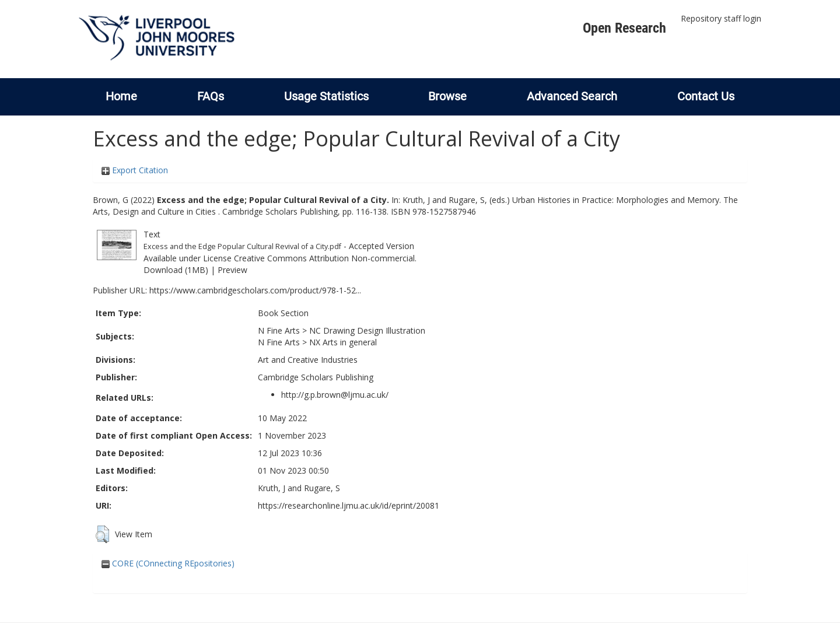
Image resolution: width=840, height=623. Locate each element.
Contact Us (706, 96)
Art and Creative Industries (308, 360)
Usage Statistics (326, 96)
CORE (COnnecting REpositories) (168, 563)
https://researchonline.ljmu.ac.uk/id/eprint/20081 (349, 505)
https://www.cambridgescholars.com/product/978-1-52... (255, 290)
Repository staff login (721, 18)
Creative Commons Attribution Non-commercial (324, 258)
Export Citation (135, 170)
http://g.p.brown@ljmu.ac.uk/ (335, 395)
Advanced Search (572, 96)
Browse (447, 96)
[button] (102, 534)
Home (121, 96)
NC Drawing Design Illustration (367, 330)
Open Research (624, 28)
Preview (232, 270)
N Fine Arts (279, 330)
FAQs (211, 96)
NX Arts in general (343, 342)
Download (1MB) (176, 270)
